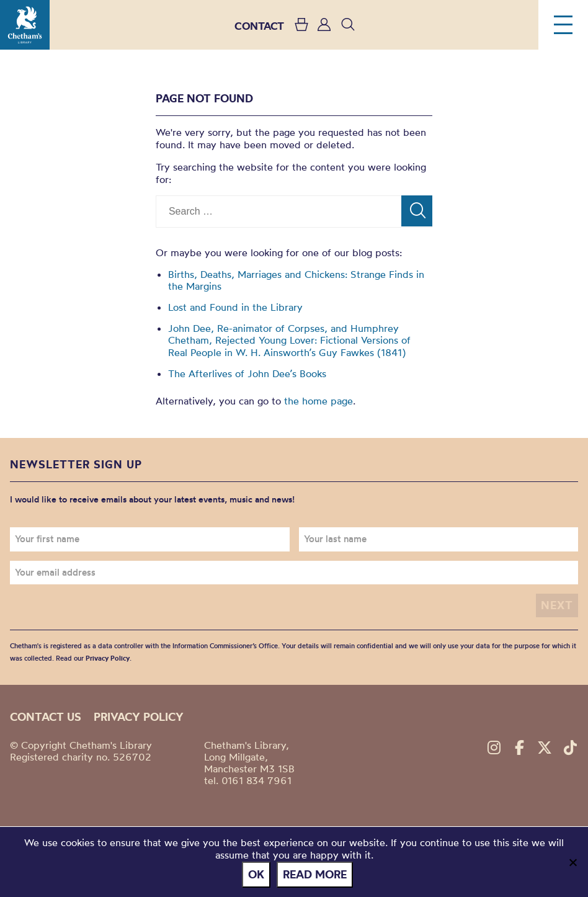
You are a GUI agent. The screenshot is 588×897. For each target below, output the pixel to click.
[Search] (417, 211)
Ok (256, 874)
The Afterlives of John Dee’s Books (247, 373)
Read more (315, 874)
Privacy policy (139, 717)
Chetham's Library (25, 25)
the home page (318, 401)
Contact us (46, 717)
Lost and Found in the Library (235, 307)
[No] (572, 862)
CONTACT (259, 26)
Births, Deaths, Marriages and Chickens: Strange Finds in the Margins (296, 280)
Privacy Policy (108, 658)
